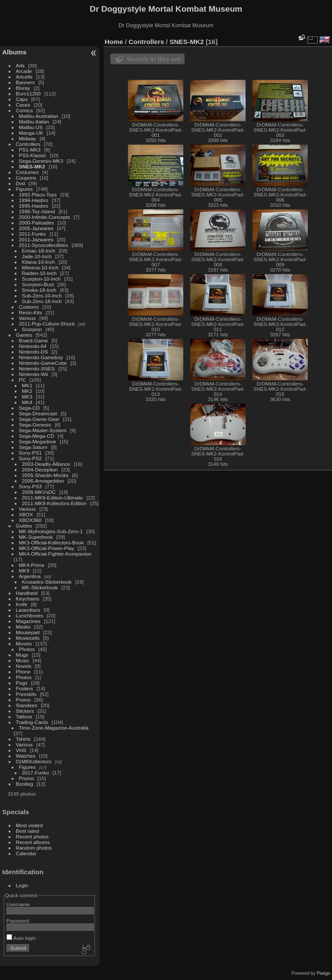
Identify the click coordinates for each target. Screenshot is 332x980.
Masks (23, 627)
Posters (25, 688)
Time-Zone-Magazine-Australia (54, 728)
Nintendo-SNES (37, 368)
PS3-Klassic (33, 155)
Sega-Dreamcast (38, 413)
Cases (23, 105)
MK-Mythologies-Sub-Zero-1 (51, 531)
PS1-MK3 (30, 150)
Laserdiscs (28, 610)
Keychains (28, 599)
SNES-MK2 (32, 166)
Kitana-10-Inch (39, 262)
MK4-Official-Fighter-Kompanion (55, 554)
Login (22, 885)
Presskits (26, 694)
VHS (21, 750)
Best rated (28, 831)
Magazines (28, 621)
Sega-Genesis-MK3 (41, 161)
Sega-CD (29, 408)
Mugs (22, 655)
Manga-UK (31, 133)
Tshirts (23, 739)
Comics (24, 110)
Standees (27, 705)
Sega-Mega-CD (37, 436)
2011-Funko (33, 234)
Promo (24, 700)
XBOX (26, 514)
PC (22, 380)
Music (23, 660)
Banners (26, 82)
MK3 (27, 397)
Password (18, 921)
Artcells (24, 77)
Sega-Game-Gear (39, 419)
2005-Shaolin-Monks (45, 475)
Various (27, 318)
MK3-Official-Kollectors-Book (51, 542)
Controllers (28, 144)
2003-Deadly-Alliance (46, 464)
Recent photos (32, 836)
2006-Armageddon (43, 481)
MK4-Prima (32, 565)
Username (18, 904)
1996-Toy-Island (37, 211)
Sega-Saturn (33, 447)
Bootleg (25, 784)
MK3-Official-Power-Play (47, 548)
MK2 (27, 391)
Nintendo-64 (33, 346)
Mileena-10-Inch (40, 267)
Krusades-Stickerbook (47, 582)
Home (114, 42)
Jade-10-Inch (37, 256)
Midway (28, 138)
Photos (27, 649)
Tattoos (24, 716)
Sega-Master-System (43, 430)
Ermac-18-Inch (39, 251)
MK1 (27, 385)
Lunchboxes (30, 615)
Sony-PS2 (30, 458)
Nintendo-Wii (34, 374)
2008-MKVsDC (39, 492)
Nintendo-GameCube (43, 363)
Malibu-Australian (39, 116)
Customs (29, 307)
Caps (22, 99)
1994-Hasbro (34, 200)
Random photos (34, 848)
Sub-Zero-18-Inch (42, 301)
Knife (22, 604)
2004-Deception (40, 469)
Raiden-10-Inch (39, 273)
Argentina (30, 576)
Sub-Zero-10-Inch (42, 296)
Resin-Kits (31, 312)
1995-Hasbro (34, 206)
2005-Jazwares (36, 228)
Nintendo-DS (34, 352)
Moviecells (28, 638)
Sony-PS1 (30, 453)
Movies (24, 643)
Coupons (26, 178)
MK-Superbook (36, 537)
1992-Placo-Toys (38, 194)
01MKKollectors (34, 761)
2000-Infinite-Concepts (45, 217)
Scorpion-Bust (38, 284)
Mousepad (28, 632)
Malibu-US (31, 127)
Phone (23, 672)
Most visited (29, 825)
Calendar (26, 853)
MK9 (24, 571)
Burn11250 (29, 93)
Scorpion (32, 329)
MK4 (27, 402)
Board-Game (34, 340)
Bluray (23, 88)
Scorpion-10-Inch (41, 279)
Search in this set (153, 59)
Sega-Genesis (35, 425)
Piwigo (324, 973)
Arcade (24, 71)
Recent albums (33, 842)
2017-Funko (36, 773)
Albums (14, 52)
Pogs (22, 683)
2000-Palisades (37, 223)
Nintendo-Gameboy (41, 357)
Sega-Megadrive (38, 441)
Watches (26, 756)
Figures (24, 189)
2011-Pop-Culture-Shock (47, 324)
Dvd (21, 183)
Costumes (27, 172)
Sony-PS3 (30, 486)
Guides (24, 526)
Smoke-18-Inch (39, 290)
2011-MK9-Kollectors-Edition (54, 503)
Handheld (27, 593)
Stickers (25, 711)
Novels (24, 666)
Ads (20, 65)
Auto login (21, 938)
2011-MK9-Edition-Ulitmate (53, 498)
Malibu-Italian (34, 122)
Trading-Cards (32, 722)
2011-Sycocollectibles (44, 245)
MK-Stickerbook (40, 587)
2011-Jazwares (36, 239)
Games (24, 335)
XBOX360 (30, 520)
